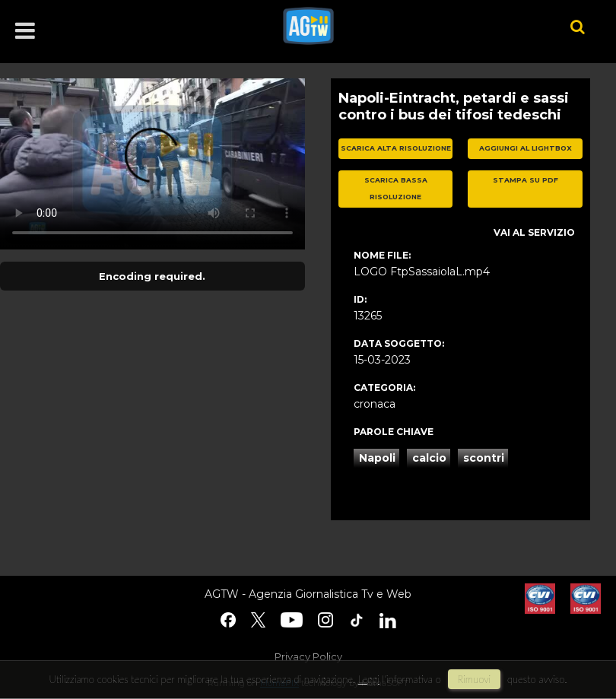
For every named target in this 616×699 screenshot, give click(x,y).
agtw (404, 26)
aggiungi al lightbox (526, 148)
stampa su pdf (526, 180)
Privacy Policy (308, 656)
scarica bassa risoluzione (396, 189)
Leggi (369, 679)
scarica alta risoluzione (396, 148)
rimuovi (475, 679)
